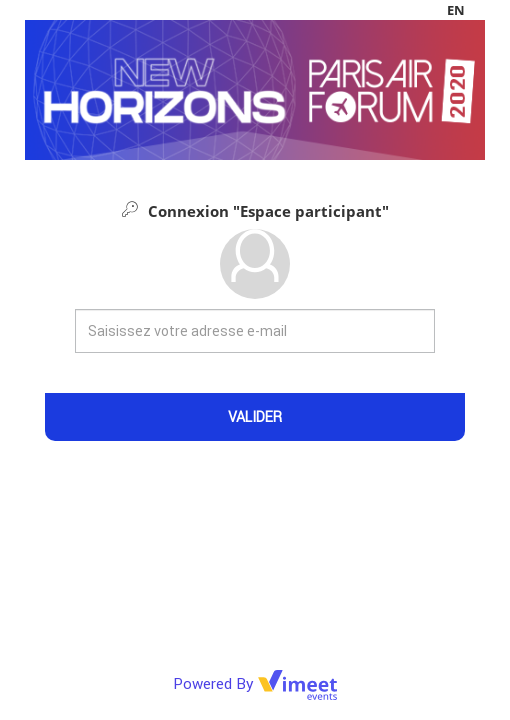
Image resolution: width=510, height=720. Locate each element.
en (456, 10)
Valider (255, 417)
